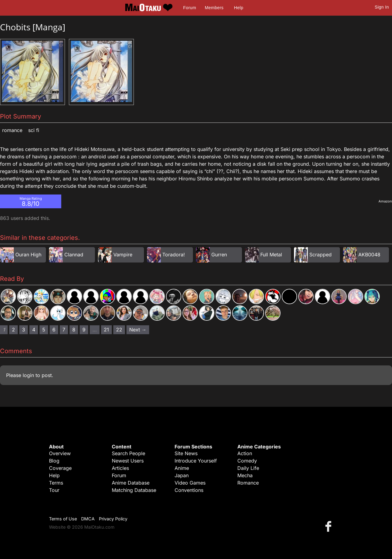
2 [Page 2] (13, 330)
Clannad (74, 255)
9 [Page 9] (84, 330)
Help (239, 8)
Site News (186, 453)
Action (245, 453)
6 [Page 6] (54, 330)
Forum (190, 8)
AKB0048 (369, 255)
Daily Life (248, 468)
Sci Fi (34, 130)
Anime (182, 468)
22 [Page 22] (119, 330)
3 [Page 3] (24, 330)
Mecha (245, 475)
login (28, 375)
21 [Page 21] (106, 330)
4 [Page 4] (34, 330)
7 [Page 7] (64, 330)
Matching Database (134, 490)
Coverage (60, 468)
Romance (12, 130)
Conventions (189, 490)
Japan (182, 475)
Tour (54, 490)
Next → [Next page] (138, 330)
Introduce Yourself (196, 461)
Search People (128, 453)
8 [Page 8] (74, 330)
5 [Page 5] (44, 330)
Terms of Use (63, 519)
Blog (54, 461)
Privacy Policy (113, 519)
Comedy (247, 461)
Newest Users (128, 461)
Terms (56, 483)
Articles (120, 468)
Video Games (190, 483)
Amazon (385, 201)
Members (214, 8)
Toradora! (174, 255)
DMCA (88, 519)
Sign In (382, 7)
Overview (60, 453)
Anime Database (131, 483)
